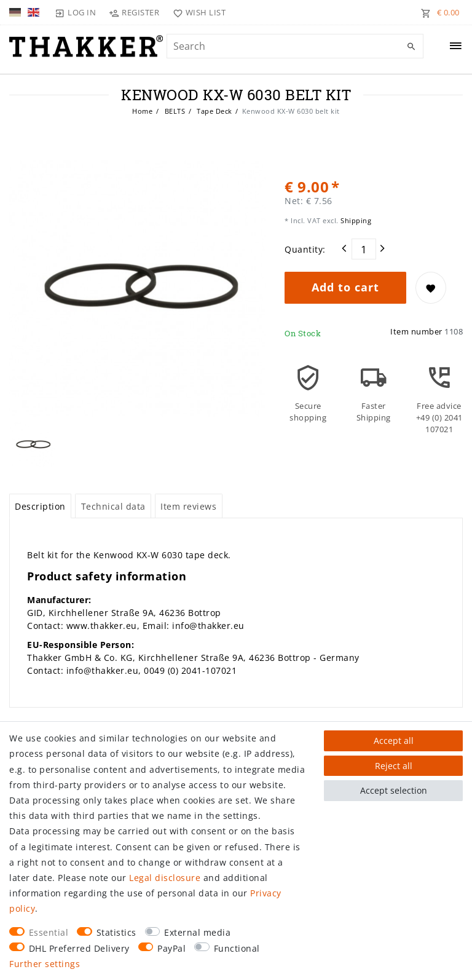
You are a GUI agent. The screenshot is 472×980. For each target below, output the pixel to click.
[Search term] (295, 46)
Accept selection (394, 790)
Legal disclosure (165, 878)
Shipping (355, 220)
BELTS (174, 111)
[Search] (411, 47)
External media (197, 932)
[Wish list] (196, 12)
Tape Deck (214, 111)
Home (142, 111)
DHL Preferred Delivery (79, 948)
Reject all (394, 766)
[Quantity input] (364, 249)
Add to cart (345, 287)
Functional (237, 948)
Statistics (116, 932)
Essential (49, 932)
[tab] (40, 506)
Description (40, 506)
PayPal (171, 948)
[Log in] (76, 12)
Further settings (45, 964)
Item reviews (188, 506)
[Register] (134, 12)
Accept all (394, 741)
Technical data (113, 506)
